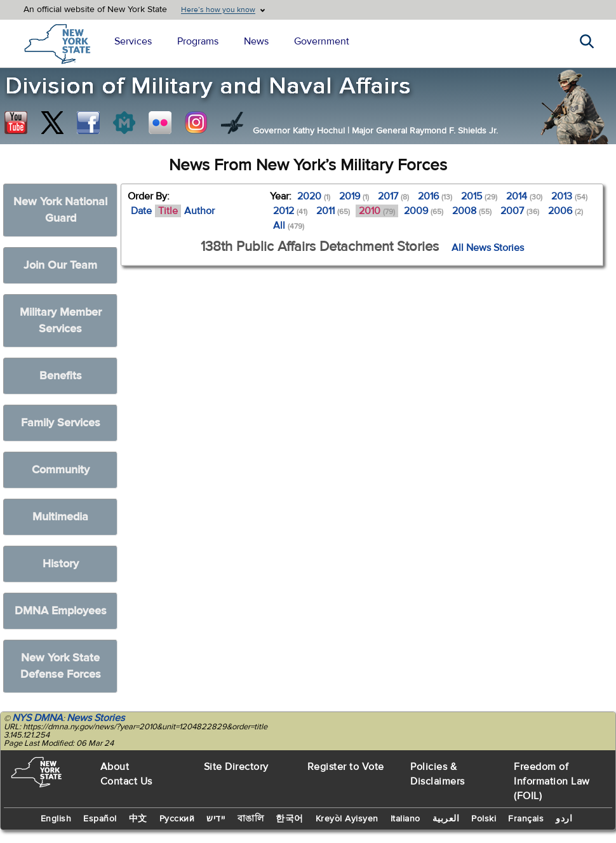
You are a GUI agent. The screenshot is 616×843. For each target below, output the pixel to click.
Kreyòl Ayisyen (347, 819)
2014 (524, 196)
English (56, 819)
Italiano (405, 819)
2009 (424, 211)
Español (100, 819)
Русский (177, 819)
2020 (314, 196)
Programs (198, 41)
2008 (472, 211)
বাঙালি (251, 819)
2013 (569, 196)
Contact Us (126, 781)
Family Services (61, 423)
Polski (484, 819)
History (61, 564)
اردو (564, 819)
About (115, 767)
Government (322, 41)
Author (199, 211)
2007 (520, 211)
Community (61, 470)
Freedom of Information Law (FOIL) (552, 781)
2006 (566, 211)
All (289, 226)
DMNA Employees (61, 611)
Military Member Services (61, 320)
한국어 (290, 819)
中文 (138, 819)
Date (141, 211)
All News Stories (488, 248)
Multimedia (60, 517)
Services (133, 41)
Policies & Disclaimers (438, 774)
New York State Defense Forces (61, 666)
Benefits (61, 376)
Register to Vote (346, 767)
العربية (446, 819)
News (256, 41)
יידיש (216, 819)
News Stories (96, 718)
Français (526, 819)
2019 (354, 196)
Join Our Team (60, 265)
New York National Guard (60, 210)
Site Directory (236, 767)
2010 (377, 211)
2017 (393, 196)
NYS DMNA (37, 718)
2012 (290, 211)
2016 (435, 196)
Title (168, 211)
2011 (333, 211)
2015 (479, 196)
